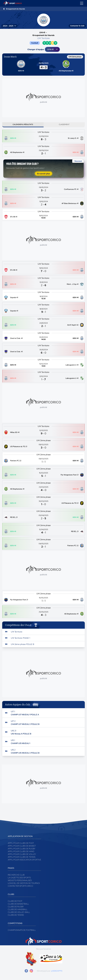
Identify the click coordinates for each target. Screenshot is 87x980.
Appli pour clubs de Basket (22, 846)
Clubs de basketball (18, 904)
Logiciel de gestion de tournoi (24, 883)
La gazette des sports (19, 878)
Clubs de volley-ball (19, 912)
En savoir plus (43, 174)
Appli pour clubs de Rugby (22, 849)
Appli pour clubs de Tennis (22, 857)
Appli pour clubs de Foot (21, 843)
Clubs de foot (15, 901)
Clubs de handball (18, 909)
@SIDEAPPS (57, 971)
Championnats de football (22, 930)
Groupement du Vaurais (15, 9)
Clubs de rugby (16, 907)
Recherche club (16, 875)
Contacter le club (77, 26)
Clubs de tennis (16, 915)
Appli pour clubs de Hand (21, 851)
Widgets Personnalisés (20, 880)
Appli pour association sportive (24, 860)
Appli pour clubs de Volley (22, 854)
